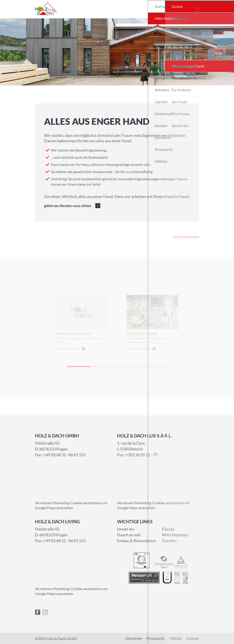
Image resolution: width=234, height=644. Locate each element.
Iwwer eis (126, 529)
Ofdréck (176, 638)
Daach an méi (129, 535)
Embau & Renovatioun (137, 541)
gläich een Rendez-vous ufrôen (68, 206)
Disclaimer (134, 638)
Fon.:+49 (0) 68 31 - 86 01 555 (60, 455)
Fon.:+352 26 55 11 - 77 (137, 455)
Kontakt (193, 638)
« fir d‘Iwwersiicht (186, 244)
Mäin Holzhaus (175, 535)
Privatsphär (156, 638)
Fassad (168, 529)
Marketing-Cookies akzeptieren (77, 503)
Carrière (169, 541)
